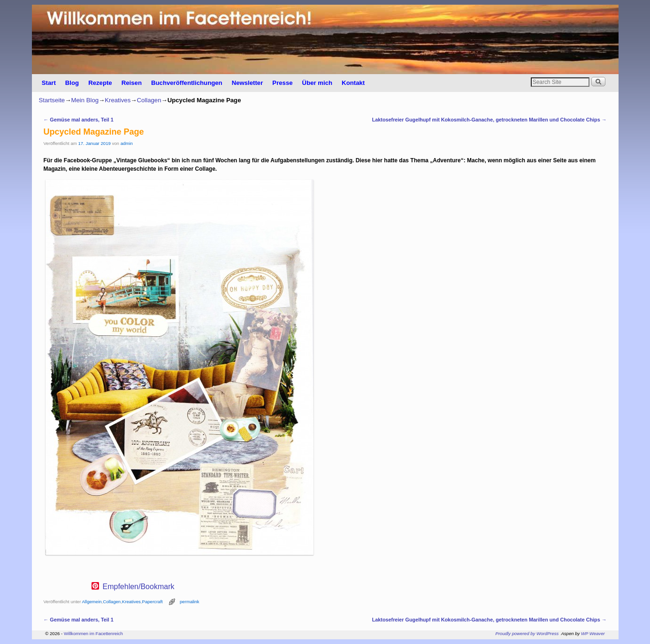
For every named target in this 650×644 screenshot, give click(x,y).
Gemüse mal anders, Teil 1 (79, 120)
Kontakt (353, 83)
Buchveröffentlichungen (187, 83)
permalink (190, 602)
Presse (282, 83)
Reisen (132, 83)
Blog (72, 83)
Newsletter (248, 83)
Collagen (149, 100)
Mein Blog (85, 100)
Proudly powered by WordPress (527, 633)
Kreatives (118, 100)
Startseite (52, 100)
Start (49, 83)
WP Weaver (593, 633)
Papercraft (153, 602)
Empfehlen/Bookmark (139, 587)
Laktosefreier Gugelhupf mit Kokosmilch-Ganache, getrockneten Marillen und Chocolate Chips (489, 120)
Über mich (317, 83)
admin (127, 143)
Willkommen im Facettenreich (93, 633)
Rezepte (100, 83)
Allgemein (92, 602)
